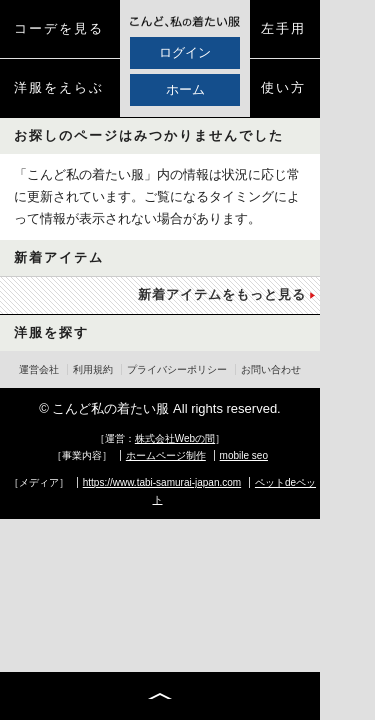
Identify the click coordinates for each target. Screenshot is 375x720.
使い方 (283, 87)
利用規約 (93, 369)
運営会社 (39, 369)
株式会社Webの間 (175, 438)
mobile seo (244, 455)
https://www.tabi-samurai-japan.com (162, 482)
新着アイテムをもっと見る (222, 294)
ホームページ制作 (166, 455)
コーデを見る (59, 28)
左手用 (283, 28)
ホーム (185, 89)
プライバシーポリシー (177, 369)
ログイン (185, 52)
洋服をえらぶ (59, 87)
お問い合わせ (271, 369)
